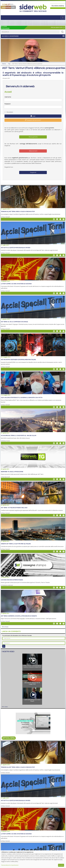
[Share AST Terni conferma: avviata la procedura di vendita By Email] (54, 624)
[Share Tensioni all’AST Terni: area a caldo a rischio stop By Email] (54, 219)
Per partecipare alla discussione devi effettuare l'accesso (17, 636)
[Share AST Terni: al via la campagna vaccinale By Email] (54, 331)
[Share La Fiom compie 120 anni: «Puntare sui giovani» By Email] (54, 293)
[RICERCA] (62, 32)
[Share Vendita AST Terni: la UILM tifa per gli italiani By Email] (54, 551)
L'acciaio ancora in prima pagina (12, 580)
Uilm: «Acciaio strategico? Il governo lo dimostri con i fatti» (22, 398)
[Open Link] (8, 6)
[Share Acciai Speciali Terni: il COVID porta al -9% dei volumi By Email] (54, 443)
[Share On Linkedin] (57, 219)
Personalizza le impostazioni (10, 865)
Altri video (5, 707)
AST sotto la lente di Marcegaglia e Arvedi (15, 248)
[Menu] (63, 18)
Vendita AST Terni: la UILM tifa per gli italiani (16, 544)
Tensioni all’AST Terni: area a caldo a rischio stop (18, 212)
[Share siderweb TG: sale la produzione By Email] (54, 479)
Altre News (5, 627)
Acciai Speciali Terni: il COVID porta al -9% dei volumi (18, 436)
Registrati (33, 172)
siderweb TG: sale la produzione (12, 472)
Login (33, 116)
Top (9, 64)
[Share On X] (60, 219)
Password (7, 104)
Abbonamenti (33, 151)
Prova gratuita (33, 137)
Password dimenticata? (33, 120)
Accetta (61, 865)
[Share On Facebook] (63, 219)
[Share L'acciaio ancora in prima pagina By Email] (54, 587)
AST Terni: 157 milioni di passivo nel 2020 (14, 508)
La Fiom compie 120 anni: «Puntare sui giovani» (16, 284)
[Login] (4, 646)
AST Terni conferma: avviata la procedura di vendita (19, 616)
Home (4, 64)
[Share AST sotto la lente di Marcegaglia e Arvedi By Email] (54, 255)
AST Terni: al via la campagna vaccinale (14, 322)
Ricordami (9, 112)
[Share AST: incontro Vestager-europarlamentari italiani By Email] (54, 369)
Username (8, 97)
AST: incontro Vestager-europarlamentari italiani (18, 360)
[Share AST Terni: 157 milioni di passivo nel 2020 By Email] (54, 515)
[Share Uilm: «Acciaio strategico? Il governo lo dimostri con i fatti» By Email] (54, 407)
